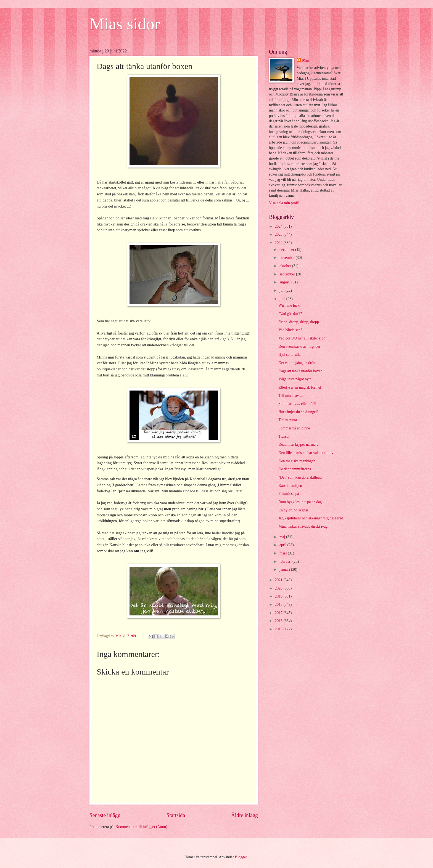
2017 (279, 613)
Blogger (241, 857)
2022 (279, 243)
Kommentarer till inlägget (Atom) (141, 827)
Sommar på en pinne (294, 428)
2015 (279, 629)
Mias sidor (125, 24)
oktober (286, 266)
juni (283, 299)
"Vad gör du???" (291, 314)
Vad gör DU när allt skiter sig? (302, 338)
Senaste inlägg (105, 815)
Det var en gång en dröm (297, 363)
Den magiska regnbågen (297, 461)
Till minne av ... (291, 396)
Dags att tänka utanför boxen (300, 371)
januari (285, 570)
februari (286, 562)
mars (284, 553)
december (287, 250)
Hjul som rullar (290, 355)
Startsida (176, 815)
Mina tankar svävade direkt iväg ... (305, 526)
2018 (279, 605)
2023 (279, 234)
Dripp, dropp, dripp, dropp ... (300, 322)
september (288, 274)
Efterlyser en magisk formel (300, 387)
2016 (279, 621)
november (288, 258)
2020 (279, 588)
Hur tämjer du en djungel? (298, 412)
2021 (279, 580)
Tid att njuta (288, 420)
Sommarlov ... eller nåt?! (297, 404)
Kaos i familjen (290, 486)
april (283, 545)
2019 (279, 596)
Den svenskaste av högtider (299, 347)
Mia (305, 60)
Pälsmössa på (289, 494)
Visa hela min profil (284, 203)
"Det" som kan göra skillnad (300, 477)
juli (282, 290)
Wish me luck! (290, 305)
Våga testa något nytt (295, 379)
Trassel (284, 436)
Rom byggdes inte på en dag (300, 502)
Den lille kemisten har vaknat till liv (306, 453)
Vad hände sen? (290, 330)
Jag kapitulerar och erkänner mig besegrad (311, 518)
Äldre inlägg (245, 815)
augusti (285, 282)
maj (283, 537)
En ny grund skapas (293, 510)
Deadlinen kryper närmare (298, 444)
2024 (279, 226)
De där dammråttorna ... (297, 469)
